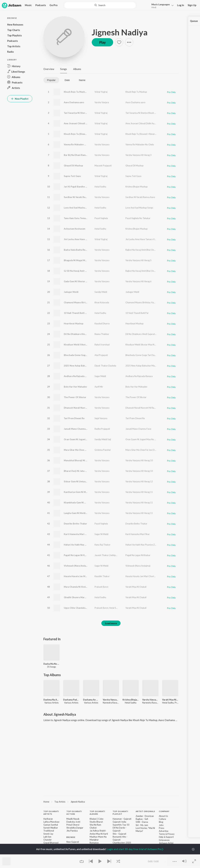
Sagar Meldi (100, 376)
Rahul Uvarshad (102, 345)
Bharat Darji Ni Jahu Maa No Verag (82, 471)
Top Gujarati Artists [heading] (51, 813)
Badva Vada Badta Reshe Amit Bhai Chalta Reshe (89, 250)
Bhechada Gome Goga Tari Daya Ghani (83, 355)
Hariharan (48, 819)
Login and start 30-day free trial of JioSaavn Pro (135, 849)
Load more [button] (111, 623)
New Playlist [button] (20, 99)
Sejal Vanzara (101, 418)
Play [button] (102, 42)
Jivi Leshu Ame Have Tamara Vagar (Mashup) (87, 239)
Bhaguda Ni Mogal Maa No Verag (81, 260)
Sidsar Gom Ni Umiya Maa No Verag (82, 481)
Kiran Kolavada (102, 302)
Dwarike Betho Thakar (75, 524)
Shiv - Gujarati (119, 834)
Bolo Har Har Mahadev (75, 387)
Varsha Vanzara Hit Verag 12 (139, 481)
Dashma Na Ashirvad (51, 700)
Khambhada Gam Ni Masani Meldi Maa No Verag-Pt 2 (91, 503)
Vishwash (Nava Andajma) (77, 566)
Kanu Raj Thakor (102, 545)
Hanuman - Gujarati (122, 819)
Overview (49, 69)
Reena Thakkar (102, 334)
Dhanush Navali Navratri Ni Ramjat (82, 408)
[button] (162, 6)
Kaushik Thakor (102, 576)
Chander (48, 840)
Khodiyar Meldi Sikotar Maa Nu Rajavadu (85, 345)
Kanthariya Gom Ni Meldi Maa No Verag (84, 492)
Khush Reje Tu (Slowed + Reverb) (81, 134)
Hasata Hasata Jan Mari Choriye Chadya (84, 576)
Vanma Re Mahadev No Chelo (79, 144)
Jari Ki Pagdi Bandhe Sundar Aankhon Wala (86, 187)
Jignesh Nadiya (120, 32)
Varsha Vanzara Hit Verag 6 (138, 281)
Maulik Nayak (73, 819)
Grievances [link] (164, 840)
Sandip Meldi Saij (103, 439)
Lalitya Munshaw (51, 822)
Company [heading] (164, 811)
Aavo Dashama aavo (74, 102)
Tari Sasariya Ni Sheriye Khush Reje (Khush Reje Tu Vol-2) (94, 113)
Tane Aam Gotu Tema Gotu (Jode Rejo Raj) (85, 218)
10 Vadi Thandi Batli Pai (76, 313)
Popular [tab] (51, 80)
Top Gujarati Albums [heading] (97, 813)
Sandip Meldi (101, 292)
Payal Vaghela (101, 218)
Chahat (93, 828)
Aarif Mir (99, 387)
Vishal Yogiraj (101, 92)
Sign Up (192, 5)
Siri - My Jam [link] (142, 825)
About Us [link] (163, 816)
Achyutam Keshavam (75, 229)
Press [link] (162, 828)
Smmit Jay (48, 834)
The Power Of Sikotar (75, 397)
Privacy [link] (171, 834)
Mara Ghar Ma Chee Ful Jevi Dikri (81, 450)
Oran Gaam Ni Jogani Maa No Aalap (82, 439)
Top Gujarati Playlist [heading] (120, 813)
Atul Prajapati (101, 355)
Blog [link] (161, 822)
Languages (161, 4)
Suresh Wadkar (51, 828)
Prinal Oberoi (73, 825)
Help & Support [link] (166, 837)
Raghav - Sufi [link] (142, 819)
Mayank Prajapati (103, 166)
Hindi (154, 7)
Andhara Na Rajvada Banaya (78, 376)
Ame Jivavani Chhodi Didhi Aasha (81, 123)
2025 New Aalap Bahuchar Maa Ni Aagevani (86, 366)
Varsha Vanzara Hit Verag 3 (138, 155)
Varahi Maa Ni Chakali (136, 587)
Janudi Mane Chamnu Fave (77, 429)
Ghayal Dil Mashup (73, 166)
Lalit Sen (47, 837)
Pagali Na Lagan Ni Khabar (77, 555)
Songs (64, 69)
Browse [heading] (71, 837)
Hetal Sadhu (100, 187)
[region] (111, 802)
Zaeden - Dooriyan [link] (145, 816)
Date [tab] (67, 80)
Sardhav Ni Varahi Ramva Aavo (79, 197)
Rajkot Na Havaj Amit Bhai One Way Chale (146, 250)
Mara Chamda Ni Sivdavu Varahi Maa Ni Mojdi (87, 587)
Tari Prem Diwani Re (74, 418)
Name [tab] (82, 80)
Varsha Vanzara (102, 144)
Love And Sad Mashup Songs (79, 208)
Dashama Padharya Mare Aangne (71, 700)
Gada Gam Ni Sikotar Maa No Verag (82, 281)
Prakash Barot (101, 587)
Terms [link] (162, 834)
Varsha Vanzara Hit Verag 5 (138, 260)
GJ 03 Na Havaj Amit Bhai (77, 271)
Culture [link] (162, 819)
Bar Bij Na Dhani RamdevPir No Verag (83, 155)
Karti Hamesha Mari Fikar (77, 534)
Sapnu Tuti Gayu (72, 176)
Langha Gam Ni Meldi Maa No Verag (82, 513)
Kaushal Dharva (102, 324)
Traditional (49, 831)
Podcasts (41, 5)
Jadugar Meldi (71, 292)
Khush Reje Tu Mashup (76, 92)
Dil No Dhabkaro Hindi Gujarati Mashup (84, 334)
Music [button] (28, 5)
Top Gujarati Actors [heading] (74, 813)
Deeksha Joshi (73, 822)
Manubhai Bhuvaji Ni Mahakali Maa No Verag (87, 460)
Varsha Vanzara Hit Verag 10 (139, 460)
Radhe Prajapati (102, 429)
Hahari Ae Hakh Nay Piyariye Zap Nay (83, 545)
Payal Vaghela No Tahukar (138, 218)
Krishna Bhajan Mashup (137, 187)
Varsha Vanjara (102, 102)
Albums (77, 69)
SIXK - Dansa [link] (142, 822)
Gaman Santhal (51, 825)
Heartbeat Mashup (74, 324)
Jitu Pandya (72, 831)
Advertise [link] (164, 831)
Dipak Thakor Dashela (105, 366)
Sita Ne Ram (95, 825)
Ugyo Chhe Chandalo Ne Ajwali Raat (82, 608)
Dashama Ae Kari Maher (91, 700)
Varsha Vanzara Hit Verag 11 (139, 492)
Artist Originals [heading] (145, 811)
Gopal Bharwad (51, 843)
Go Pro (53, 5)
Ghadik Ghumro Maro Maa (77, 597)
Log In (181, 5)
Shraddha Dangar (75, 828)
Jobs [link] (161, 825)
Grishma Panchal (103, 450)
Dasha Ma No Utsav (51, 664)
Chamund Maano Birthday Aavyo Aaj (82, 302)
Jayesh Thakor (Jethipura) (107, 555)
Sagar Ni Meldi (101, 534)
